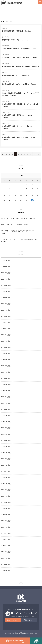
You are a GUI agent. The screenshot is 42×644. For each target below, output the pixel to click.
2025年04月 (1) (6, 273)
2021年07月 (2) (6, 490)
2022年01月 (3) (6, 459)
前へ (3, 154)
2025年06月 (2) (6, 267)
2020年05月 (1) (6, 571)
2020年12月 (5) (6, 533)
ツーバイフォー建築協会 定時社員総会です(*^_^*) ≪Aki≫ (19, 232)
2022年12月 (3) (6, 397)
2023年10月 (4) (6, 335)
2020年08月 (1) (6, 552)
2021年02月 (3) (6, 521)
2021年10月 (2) (6, 471)
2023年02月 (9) (6, 385)
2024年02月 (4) (6, 310)
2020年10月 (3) (6, 546)
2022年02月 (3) (6, 453)
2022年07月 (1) (6, 422)
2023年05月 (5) (6, 366)
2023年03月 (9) (6, 378)
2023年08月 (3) (6, 347)
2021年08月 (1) (6, 484)
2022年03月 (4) (6, 447)
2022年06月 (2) (6, 428)
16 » (35, 154)
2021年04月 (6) (6, 509)
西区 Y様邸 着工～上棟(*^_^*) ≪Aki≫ (15, 225)
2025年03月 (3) (6, 279)
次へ (39, 154)
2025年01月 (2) (6, 292)
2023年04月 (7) (6, 372)
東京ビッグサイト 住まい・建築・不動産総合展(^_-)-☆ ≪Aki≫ (20, 240)
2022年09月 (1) (6, 409)
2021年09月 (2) (6, 478)
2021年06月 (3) (6, 496)
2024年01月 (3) (6, 316)
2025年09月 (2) (6, 261)
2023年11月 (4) (6, 329)
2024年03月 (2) (6, 304)
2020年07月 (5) (6, 558)
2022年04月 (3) (6, 440)
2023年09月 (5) (6, 341)
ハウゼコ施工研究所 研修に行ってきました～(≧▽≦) (18, 218)
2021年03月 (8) (6, 515)
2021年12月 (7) (6, 465)
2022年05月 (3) (6, 434)
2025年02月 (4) (6, 285)
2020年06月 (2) (6, 564)
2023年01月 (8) (6, 391)
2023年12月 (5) (6, 323)
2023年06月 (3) (6, 360)
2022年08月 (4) (6, 416)
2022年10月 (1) (6, 403)
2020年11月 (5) (6, 540)
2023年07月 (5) (6, 354)
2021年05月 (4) (6, 502)
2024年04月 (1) (6, 298)
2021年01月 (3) (6, 527)
